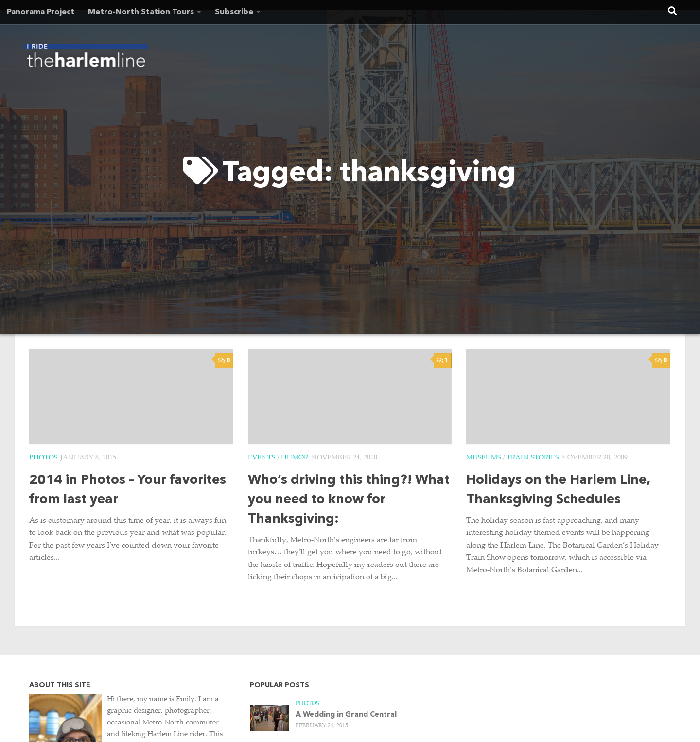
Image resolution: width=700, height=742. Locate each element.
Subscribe (234, 12)
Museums (483, 458)
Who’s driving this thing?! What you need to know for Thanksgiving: (349, 500)
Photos (43, 458)
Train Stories (533, 458)
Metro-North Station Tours (141, 12)
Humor (295, 458)
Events (262, 458)
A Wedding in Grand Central (346, 715)
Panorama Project (41, 12)
